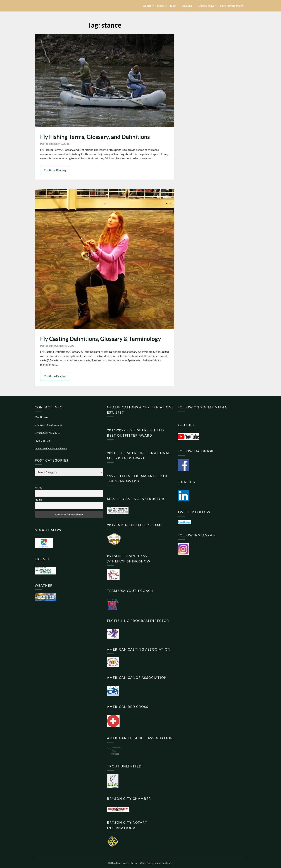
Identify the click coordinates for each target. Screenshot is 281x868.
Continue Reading (55, 170)
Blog (173, 6)
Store (160, 6)
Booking (187, 6)
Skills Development (232, 6)
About (147, 6)
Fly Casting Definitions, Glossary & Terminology (101, 339)
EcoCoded (168, 863)
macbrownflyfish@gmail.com (51, 448)
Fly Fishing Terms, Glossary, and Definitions (95, 137)
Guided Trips (206, 6)
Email (39, 500)
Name (39, 487)
